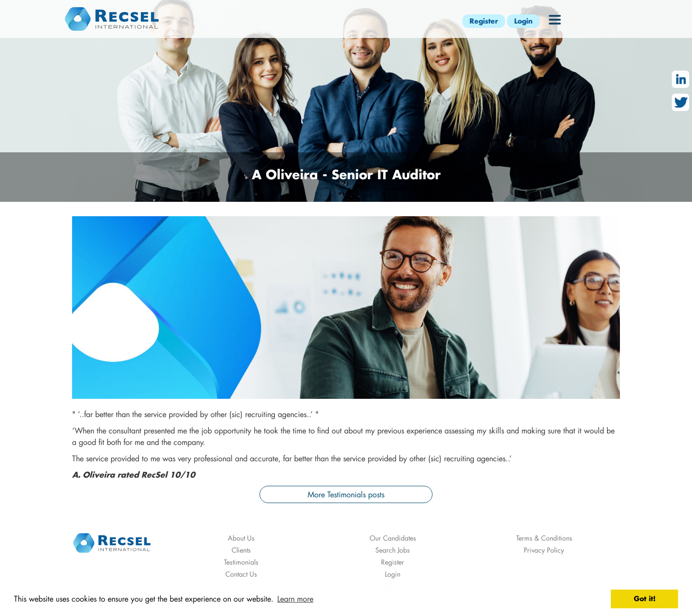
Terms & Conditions (544, 538)
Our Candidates (393, 538)
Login (523, 21)
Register (484, 21)
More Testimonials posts (346, 494)
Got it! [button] (645, 598)
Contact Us (241, 574)
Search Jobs (393, 550)
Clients (241, 550)
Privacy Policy (544, 550)
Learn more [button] (295, 598)
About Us (241, 538)
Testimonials (241, 562)
